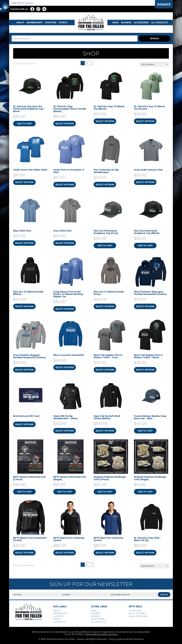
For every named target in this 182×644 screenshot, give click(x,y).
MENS (115, 22)
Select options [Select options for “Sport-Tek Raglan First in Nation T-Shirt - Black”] (145, 370)
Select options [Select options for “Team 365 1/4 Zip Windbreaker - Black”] (65, 431)
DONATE (164, 4)
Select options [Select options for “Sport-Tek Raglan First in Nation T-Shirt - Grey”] (105, 370)
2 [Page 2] (87, 63)
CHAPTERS (51, 22)
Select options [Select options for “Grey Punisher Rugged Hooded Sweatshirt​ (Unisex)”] (24, 370)
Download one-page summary (102, 634)
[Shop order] (154, 64)
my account (28, 3)
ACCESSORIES (98, 619)
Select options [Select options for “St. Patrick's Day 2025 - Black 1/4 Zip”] (145, 553)
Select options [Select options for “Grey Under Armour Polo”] (145, 182)
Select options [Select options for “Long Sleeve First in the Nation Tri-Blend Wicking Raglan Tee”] (65, 309)
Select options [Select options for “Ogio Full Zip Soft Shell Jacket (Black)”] (105, 431)
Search (155, 38)
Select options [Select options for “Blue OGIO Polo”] (24, 243)
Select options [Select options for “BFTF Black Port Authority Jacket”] (65, 553)
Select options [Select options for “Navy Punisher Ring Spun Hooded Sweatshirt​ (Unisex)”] (145, 306)
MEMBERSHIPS (34, 22)
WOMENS (126, 22)
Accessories (141, 22)
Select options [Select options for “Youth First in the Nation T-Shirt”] (65, 184)
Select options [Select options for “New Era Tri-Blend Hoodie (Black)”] (24, 306)
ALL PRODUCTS (160, 22)
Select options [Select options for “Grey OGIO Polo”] (65, 243)
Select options (24, 424)
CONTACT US (59, 622)
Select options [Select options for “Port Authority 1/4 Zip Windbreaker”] (105, 184)
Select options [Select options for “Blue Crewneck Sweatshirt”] (65, 367)
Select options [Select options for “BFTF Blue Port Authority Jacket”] (105, 553)
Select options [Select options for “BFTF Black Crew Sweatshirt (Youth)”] (24, 553)
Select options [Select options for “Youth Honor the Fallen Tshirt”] (24, 182)
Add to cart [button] (24, 124)
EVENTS (63, 22)
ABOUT (20, 22)
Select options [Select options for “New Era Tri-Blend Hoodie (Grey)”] (105, 306)
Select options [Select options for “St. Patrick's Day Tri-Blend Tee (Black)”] (105, 121)
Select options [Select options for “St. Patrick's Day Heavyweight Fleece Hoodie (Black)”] (65, 124)
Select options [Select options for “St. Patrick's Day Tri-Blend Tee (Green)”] (145, 121)
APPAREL (96, 616)
